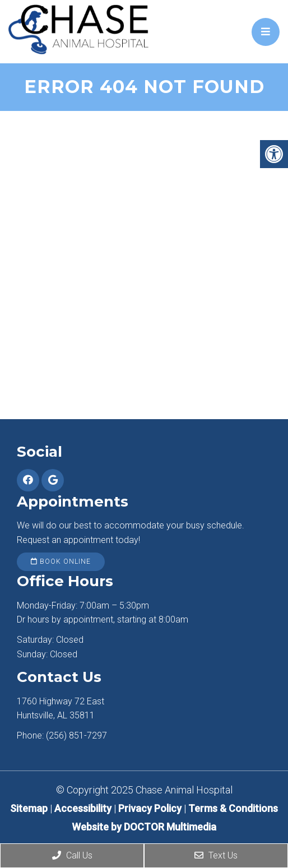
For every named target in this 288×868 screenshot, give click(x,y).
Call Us (72, 855)
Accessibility (83, 808)
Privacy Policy (151, 808)
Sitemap (29, 808)
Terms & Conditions (233, 808)
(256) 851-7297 (76, 735)
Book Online (61, 561)
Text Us (216, 855)
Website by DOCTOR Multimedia (144, 827)
